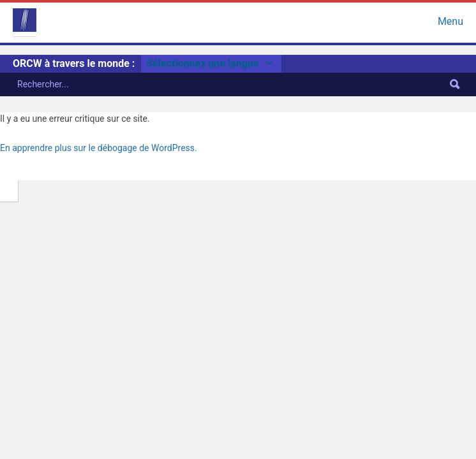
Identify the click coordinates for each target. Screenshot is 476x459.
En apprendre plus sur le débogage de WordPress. (99, 148)
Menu (450, 20)
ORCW (25, 20)
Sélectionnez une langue (211, 63)
